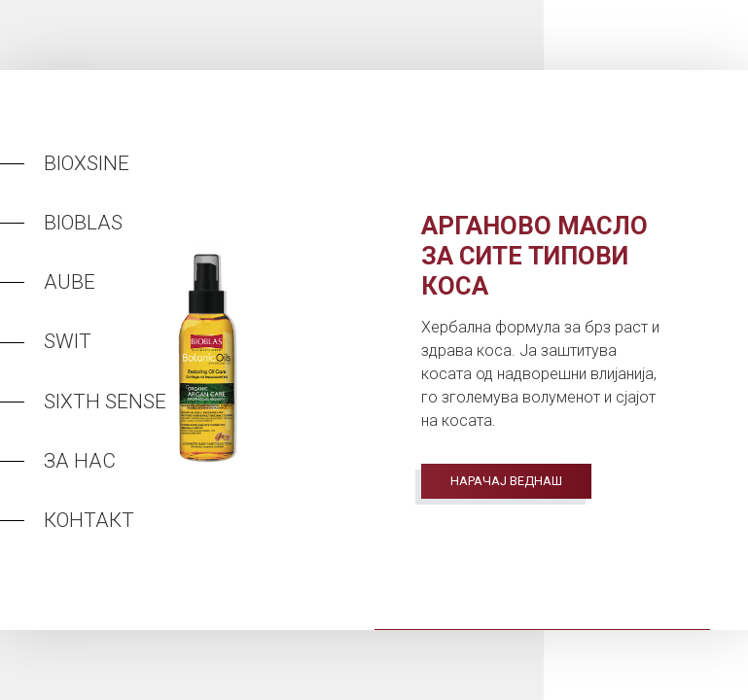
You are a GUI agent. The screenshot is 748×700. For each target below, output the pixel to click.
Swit (68, 341)
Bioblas (83, 223)
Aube (70, 282)
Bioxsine (87, 163)
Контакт (89, 520)
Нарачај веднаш (506, 481)
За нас (80, 461)
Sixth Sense (105, 402)
